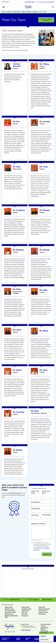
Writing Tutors (25, 611)
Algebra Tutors (9, 607)
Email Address (36, 502)
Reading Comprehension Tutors (11, 616)
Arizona (23, 12)
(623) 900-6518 (16, 493)
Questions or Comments (38, 524)
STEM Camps (42, 614)
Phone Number (47, 516)
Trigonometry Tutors (10, 612)
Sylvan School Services (44, 628)
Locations (9, 12)
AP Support (25, 616)
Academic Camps (43, 612)
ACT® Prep (25, 614)
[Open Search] (53, 7)
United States (16, 12)
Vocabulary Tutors (26, 609)
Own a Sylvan (5, 2)
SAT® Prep (24, 612)
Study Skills (42, 607)
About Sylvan (44, 631)
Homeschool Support (44, 609)
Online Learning (43, 611)
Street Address (36, 508)
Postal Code (35, 515)
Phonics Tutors (25, 607)
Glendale (29, 12)
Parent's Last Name (46, 493)
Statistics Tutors (9, 614)
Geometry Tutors (9, 609)
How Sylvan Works (46, 624)
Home (3, 12)
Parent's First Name (35, 493)
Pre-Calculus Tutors (10, 611)
